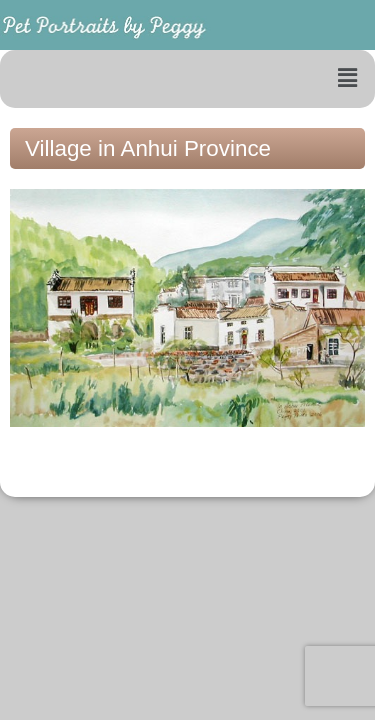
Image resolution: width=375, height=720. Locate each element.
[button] (348, 79)
